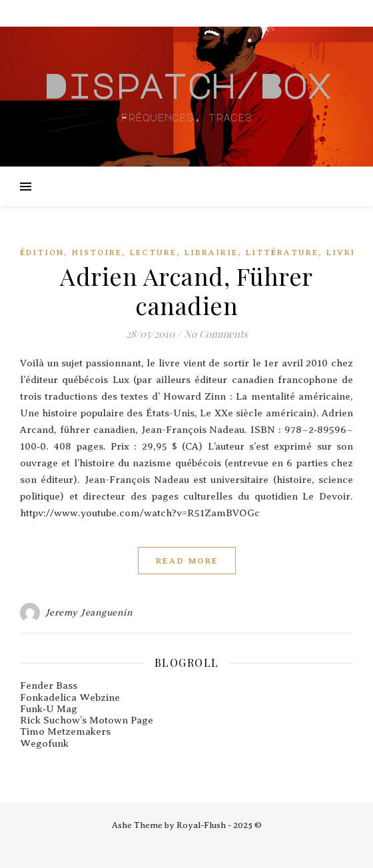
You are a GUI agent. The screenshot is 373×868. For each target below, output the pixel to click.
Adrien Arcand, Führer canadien (186, 290)
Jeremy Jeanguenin (89, 613)
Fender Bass (49, 685)
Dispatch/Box (186, 85)
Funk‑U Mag (49, 709)
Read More (187, 561)
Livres (345, 252)
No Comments (216, 334)
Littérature (282, 252)
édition (42, 252)
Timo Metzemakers (65, 731)
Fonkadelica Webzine (70, 697)
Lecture (153, 252)
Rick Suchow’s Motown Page (87, 720)
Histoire (97, 252)
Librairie (211, 252)
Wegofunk (44, 743)
